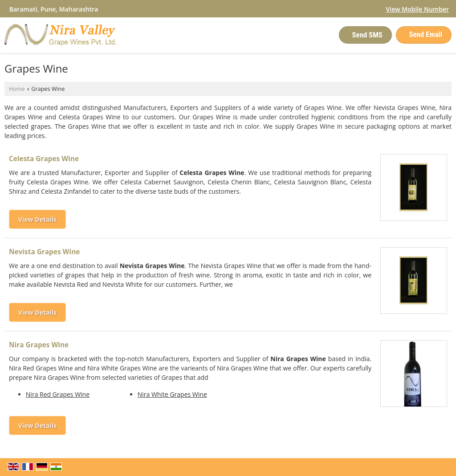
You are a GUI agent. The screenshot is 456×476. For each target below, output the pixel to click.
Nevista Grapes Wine (44, 252)
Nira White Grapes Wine (172, 394)
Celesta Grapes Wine (44, 159)
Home (17, 89)
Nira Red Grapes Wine (58, 394)
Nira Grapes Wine (39, 345)
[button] (417, 9)
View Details (37, 219)
